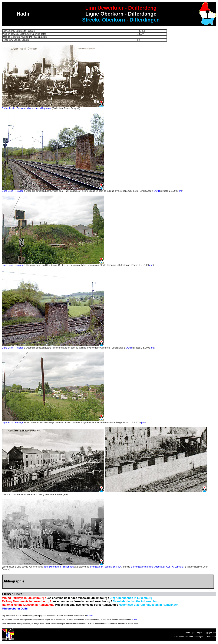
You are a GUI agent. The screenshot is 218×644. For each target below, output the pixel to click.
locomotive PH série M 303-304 (105, 567)
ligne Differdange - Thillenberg (58, 567)
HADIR (156, 191)
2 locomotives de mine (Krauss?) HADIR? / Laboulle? (158, 567)
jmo (180, 191)
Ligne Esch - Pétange (13, 191)
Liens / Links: (13, 594)
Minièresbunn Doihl (15, 609)
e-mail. (90, 616)
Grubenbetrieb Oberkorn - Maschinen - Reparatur (27, 108)
